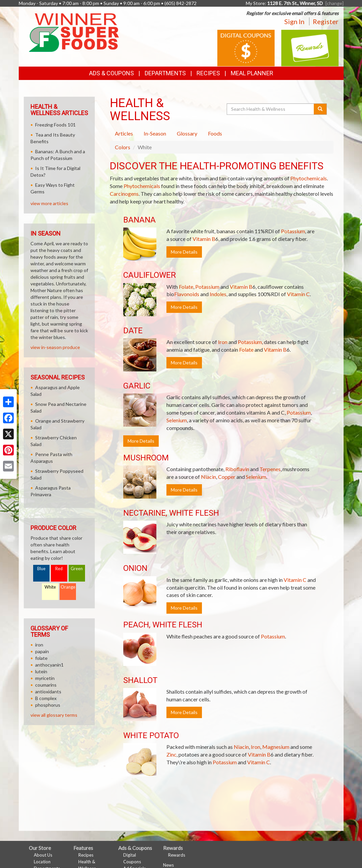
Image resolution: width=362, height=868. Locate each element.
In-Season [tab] (155, 133)
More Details (184, 252)
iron (39, 645)
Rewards (177, 855)
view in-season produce (55, 347)
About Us (43, 855)
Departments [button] (165, 73)
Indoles (218, 294)
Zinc (171, 754)
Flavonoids (187, 294)
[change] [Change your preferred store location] (335, 3)
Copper (227, 477)
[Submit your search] (320, 109)
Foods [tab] (215, 133)
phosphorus (48, 705)
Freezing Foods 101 (55, 125)
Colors (123, 147)
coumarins (46, 685)
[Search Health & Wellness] (271, 109)
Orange (68, 587)
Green (77, 569)
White (50, 587)
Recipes (208, 73)
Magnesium (276, 747)
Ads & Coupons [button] (112, 73)
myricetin (45, 678)
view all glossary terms (54, 715)
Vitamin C (298, 294)
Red (59, 569)
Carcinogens (124, 194)
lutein (41, 671)
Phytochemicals (309, 178)
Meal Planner (252, 73)
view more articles (49, 203)
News (168, 865)
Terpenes (270, 469)
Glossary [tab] (187, 133)
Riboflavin (237, 469)
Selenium (177, 420)
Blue (41, 569)
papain (42, 651)
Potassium (293, 231)
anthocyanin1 (49, 665)
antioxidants (48, 691)
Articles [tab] (124, 133)
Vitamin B (204, 239)
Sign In (294, 21)
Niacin (208, 477)
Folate (186, 287)
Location (42, 862)
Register (326, 21)
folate (41, 658)
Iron (223, 342)
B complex (46, 698)
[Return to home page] (74, 32)
